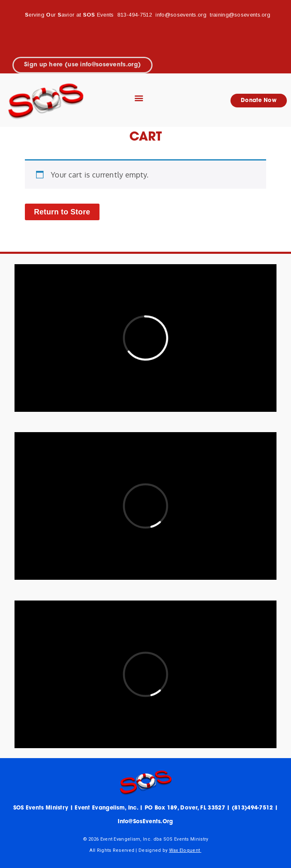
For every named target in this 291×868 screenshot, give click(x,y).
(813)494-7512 (252, 808)
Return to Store (62, 212)
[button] (139, 98)
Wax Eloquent (185, 850)
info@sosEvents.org (145, 822)
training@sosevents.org (240, 15)
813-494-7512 (135, 15)
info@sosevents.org (182, 15)
